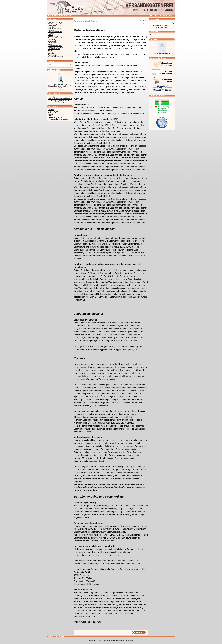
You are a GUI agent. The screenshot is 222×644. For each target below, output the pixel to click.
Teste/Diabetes (53, 55)
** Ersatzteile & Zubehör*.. (56, 22)
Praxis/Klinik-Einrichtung (55, 47)
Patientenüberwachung (55, 46)
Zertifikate (154, 40)
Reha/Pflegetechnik (54, 49)
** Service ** (52, 27)
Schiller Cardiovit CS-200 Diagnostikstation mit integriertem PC (60, 85)
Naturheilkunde (53, 43)
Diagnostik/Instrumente (55, 32)
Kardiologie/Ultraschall (55, 38)
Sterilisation (52, 54)
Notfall (50, 44)
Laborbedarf (52, 40)
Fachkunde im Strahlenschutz (162, 54)
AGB (49, 116)
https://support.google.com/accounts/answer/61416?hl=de (108, 417)
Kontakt (50, 114)
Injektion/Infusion (53, 36)
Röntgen (51, 50)
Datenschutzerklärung (64, 16)
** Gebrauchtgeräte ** (55, 24)
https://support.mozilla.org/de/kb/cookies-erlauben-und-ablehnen (116, 426)
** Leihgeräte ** (53, 26)
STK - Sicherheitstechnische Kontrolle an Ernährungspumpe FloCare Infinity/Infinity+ (60, 100)
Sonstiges (51, 52)
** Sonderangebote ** (55, 29)
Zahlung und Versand (55, 113)
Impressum (129, 641)
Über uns (51, 110)
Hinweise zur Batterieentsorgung (58, 119)
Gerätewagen (52, 33)
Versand (66, 89)
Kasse (171, 16)
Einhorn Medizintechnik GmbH (115, 641)
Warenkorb (164, 16)
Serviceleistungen (55, 94)
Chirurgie (51, 30)
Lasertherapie (52, 41)
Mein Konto (154, 16)
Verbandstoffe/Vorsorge (55, 57)
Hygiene (50, 35)
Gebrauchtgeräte (54, 70)
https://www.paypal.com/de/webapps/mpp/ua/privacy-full (113, 349)
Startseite (52, 16)
